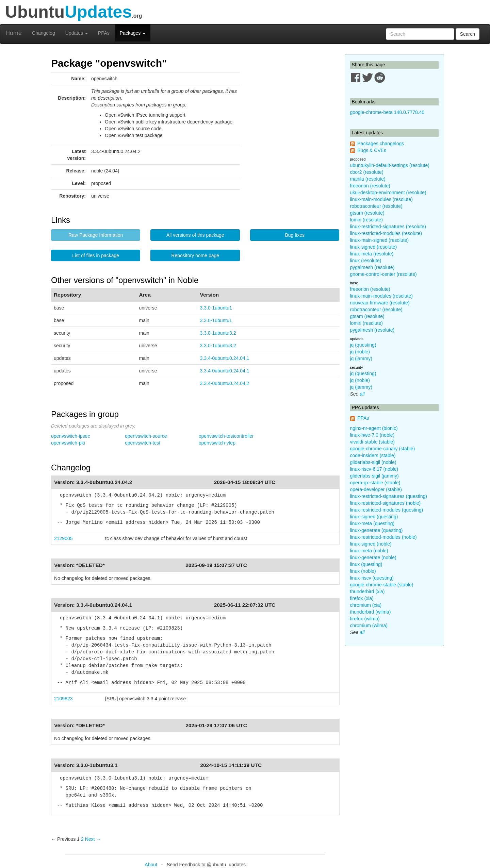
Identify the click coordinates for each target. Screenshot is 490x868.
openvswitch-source (146, 436)
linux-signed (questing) (374, 517)
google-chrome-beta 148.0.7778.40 (387, 112)
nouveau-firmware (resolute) (380, 303)
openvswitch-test (143, 443)
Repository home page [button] (195, 255)
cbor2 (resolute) (367, 172)
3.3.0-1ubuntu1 (216, 308)
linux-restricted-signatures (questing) (389, 496)
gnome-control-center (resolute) (383, 274)
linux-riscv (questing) (372, 578)
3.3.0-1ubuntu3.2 (218, 333)
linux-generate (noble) (373, 557)
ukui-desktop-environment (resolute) (388, 193)
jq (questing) (363, 345)
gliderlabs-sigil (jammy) (374, 476)
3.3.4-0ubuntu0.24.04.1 (225, 358)
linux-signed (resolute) (374, 247)
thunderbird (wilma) (371, 612)
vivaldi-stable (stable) (373, 442)
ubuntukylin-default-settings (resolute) (390, 165)
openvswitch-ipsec (70, 436)
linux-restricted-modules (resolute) (386, 233)
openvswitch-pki (68, 443)
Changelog (44, 33)
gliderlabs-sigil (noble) (373, 462)
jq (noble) (360, 352)
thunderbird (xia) (367, 591)
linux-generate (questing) (377, 530)
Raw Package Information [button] (96, 235)
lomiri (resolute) (366, 220)
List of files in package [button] (96, 255)
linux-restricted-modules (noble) (383, 537)
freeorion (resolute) (370, 186)
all (362, 394)
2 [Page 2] (82, 839)
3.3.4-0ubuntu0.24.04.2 (225, 383)
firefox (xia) (362, 598)
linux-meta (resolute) (372, 254)
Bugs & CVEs (372, 150)
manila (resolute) (368, 179)
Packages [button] (133, 33)
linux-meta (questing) (372, 523)
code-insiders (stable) (373, 455)
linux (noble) (363, 571)
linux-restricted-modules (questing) (387, 510)
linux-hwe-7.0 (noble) (372, 435)
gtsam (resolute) (367, 213)
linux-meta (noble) (369, 551)
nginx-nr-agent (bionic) (374, 428)
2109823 (63, 699)
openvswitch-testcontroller (226, 436)
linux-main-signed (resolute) (380, 240)
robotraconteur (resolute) (376, 206)
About (151, 865)
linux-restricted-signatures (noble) (386, 503)
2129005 (63, 538)
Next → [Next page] (93, 839)
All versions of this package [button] (195, 235)
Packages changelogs (381, 144)
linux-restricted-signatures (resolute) (388, 227)
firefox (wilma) (365, 619)
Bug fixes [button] (295, 235)
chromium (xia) (366, 605)
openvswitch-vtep (217, 443)
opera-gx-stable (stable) (375, 483)
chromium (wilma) (369, 625)
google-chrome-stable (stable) (382, 585)
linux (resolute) (366, 261)
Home (14, 33)
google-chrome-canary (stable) (383, 449)
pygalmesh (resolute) (372, 267)
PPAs (104, 33)
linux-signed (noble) (371, 544)
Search (468, 34)
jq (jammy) (361, 358)
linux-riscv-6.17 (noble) (374, 469)
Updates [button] (77, 33)
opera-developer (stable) (376, 489)
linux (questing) (366, 564)
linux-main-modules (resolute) (381, 199)
